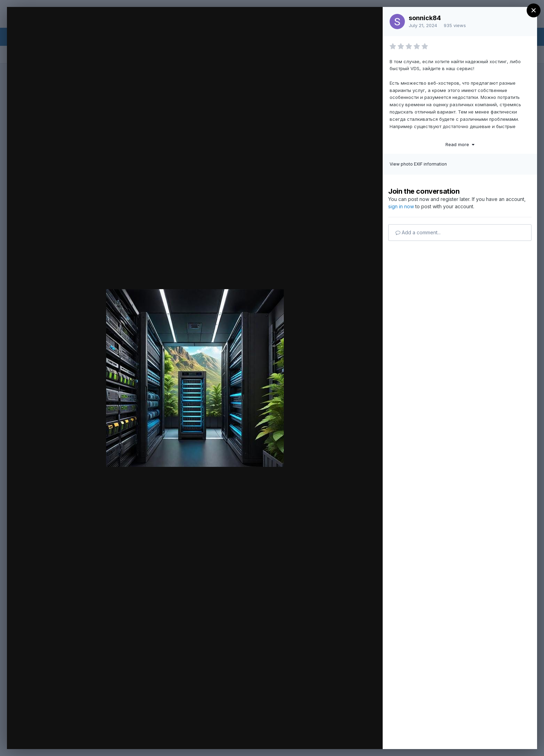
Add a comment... (418, 232)
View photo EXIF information (418, 164)
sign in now (401, 206)
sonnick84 (425, 18)
